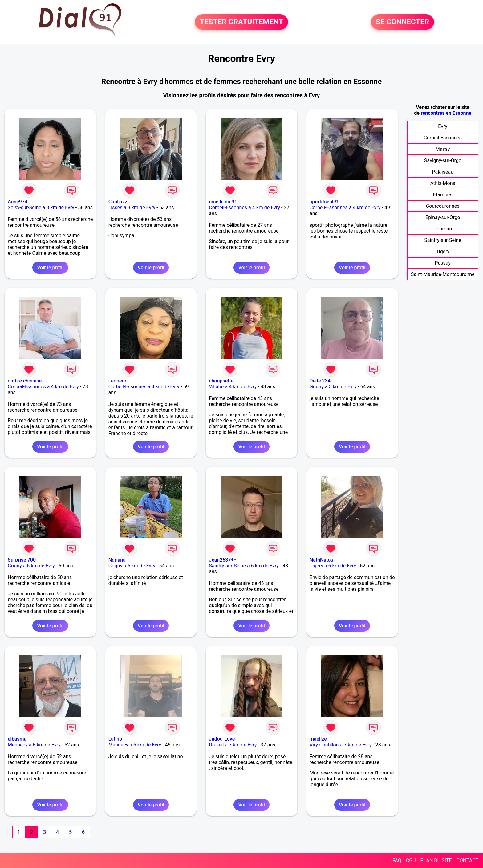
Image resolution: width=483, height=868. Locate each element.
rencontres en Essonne (446, 113)
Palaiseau (442, 172)
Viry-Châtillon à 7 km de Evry (341, 745)
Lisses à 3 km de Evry (132, 208)
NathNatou (321, 560)
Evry (443, 126)
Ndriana (117, 560)
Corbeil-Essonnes (443, 138)
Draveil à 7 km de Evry (233, 745)
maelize (318, 739)
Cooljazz (118, 202)
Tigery (443, 252)
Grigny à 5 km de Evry (333, 387)
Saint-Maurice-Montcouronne (443, 274)
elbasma (17, 739)
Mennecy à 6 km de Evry (34, 745)
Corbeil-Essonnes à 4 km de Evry (244, 208)
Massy (443, 149)
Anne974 (18, 202)
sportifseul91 (324, 202)
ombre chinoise (25, 381)
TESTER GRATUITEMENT (241, 22)
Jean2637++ (223, 560)
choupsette (221, 381)
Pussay (443, 263)
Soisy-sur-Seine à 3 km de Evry (41, 208)
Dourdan (443, 229)
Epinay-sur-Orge (443, 217)
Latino (115, 739)
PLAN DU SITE (436, 860)
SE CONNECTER (402, 22)
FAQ (397, 860)
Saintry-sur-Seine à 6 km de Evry (244, 566)
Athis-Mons (443, 183)
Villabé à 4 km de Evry (233, 387)
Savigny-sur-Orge (443, 160)
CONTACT (467, 860)
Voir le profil (50, 268)
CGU (411, 860)
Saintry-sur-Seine (443, 240)
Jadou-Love (222, 739)
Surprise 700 (22, 560)
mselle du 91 (223, 202)
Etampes (443, 195)
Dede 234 (320, 381)
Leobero (117, 381)
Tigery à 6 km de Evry (333, 566)
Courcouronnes (443, 206)
